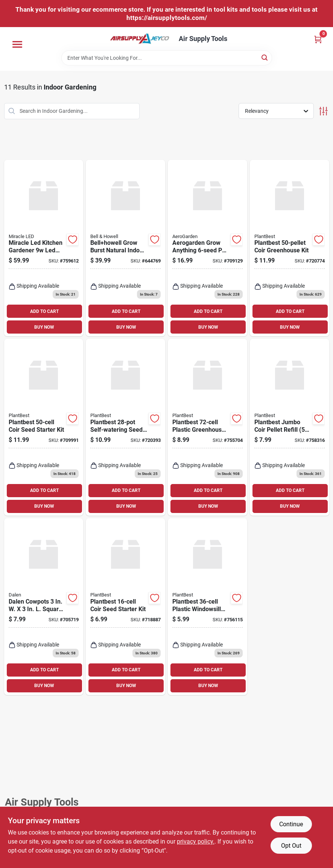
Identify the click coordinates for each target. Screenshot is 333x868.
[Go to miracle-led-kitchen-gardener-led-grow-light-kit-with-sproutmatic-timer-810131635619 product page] (44, 248)
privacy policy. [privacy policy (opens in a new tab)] (196, 841)
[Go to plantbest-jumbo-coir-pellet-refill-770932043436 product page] (290, 427)
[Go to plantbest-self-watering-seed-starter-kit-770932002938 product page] (125, 427)
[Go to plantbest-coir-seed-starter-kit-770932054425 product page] (44, 427)
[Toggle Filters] (323, 111)
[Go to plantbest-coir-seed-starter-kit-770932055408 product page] (125, 607)
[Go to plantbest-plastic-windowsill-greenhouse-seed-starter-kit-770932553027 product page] (208, 607)
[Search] (265, 57)
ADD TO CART (44, 311)
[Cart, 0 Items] (318, 39)
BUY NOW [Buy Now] (44, 327)
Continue (291, 824)
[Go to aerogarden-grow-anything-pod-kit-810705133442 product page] (208, 248)
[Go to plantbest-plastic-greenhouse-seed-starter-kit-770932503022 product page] (208, 427)
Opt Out (291, 846)
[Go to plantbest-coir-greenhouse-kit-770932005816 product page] (290, 248)
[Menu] (17, 44)
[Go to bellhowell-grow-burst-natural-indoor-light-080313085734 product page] (125, 248)
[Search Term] (167, 58)
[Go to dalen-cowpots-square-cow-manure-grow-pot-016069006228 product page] (44, 607)
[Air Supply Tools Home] (140, 39)
